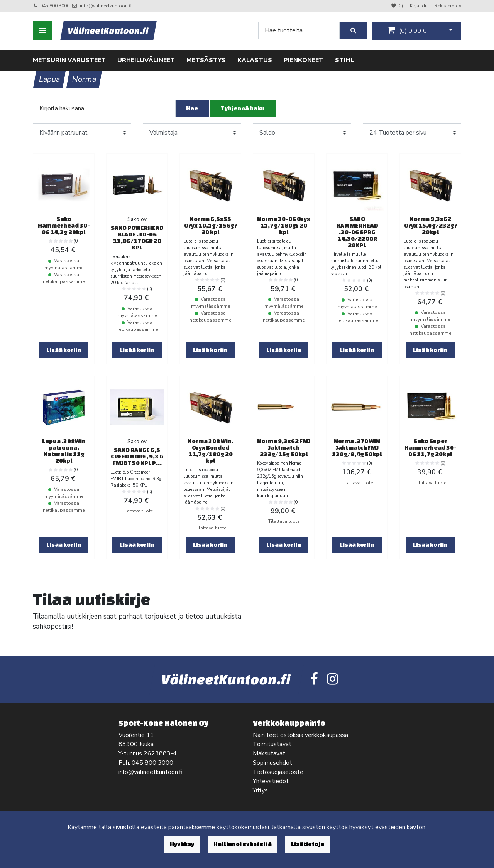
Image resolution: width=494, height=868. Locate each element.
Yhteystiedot (271, 781)
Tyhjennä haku (243, 108)
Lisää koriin (64, 350)
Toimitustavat (272, 744)
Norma (84, 79)
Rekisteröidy (448, 6)
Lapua (50, 79)
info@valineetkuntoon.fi (106, 6)
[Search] (299, 31)
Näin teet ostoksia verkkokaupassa (300, 735)
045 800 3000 (55, 6)
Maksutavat (269, 753)
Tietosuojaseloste (278, 772)
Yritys (260, 790)
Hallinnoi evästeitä (243, 844)
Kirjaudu (419, 6)
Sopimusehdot (272, 763)
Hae (192, 108)
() (407, 30)
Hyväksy (182, 844)
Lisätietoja (308, 844)
